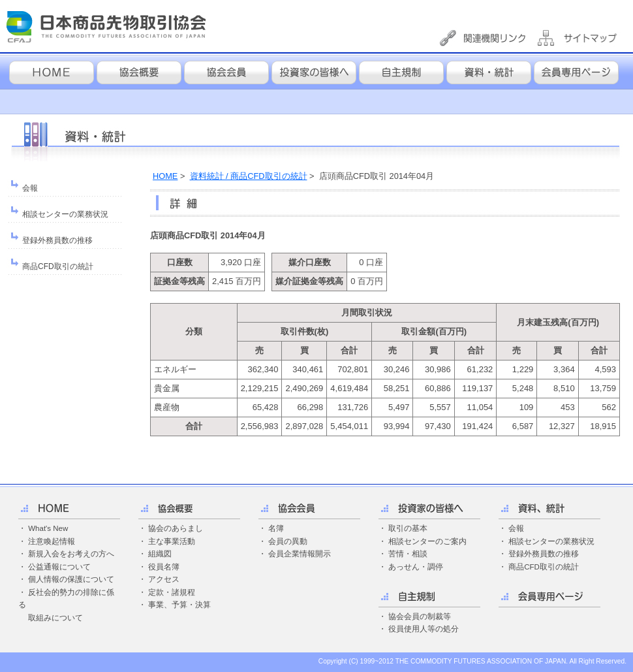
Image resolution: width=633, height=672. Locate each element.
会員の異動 (288, 541)
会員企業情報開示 (300, 554)
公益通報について (59, 567)
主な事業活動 (172, 541)
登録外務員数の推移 (57, 240)
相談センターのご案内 (427, 541)
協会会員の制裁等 (420, 616)
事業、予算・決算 (179, 605)
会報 (30, 188)
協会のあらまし (176, 528)
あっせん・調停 (416, 567)
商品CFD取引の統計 (58, 266)
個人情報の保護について (71, 579)
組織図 (160, 554)
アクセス (164, 579)
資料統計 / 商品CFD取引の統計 (249, 176)
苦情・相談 (408, 554)
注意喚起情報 (52, 541)
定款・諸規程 (172, 592)
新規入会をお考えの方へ (71, 554)
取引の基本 (408, 528)
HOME (165, 176)
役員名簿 (164, 567)
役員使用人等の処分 (424, 629)
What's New (48, 528)
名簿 (276, 528)
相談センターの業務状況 (65, 214)
